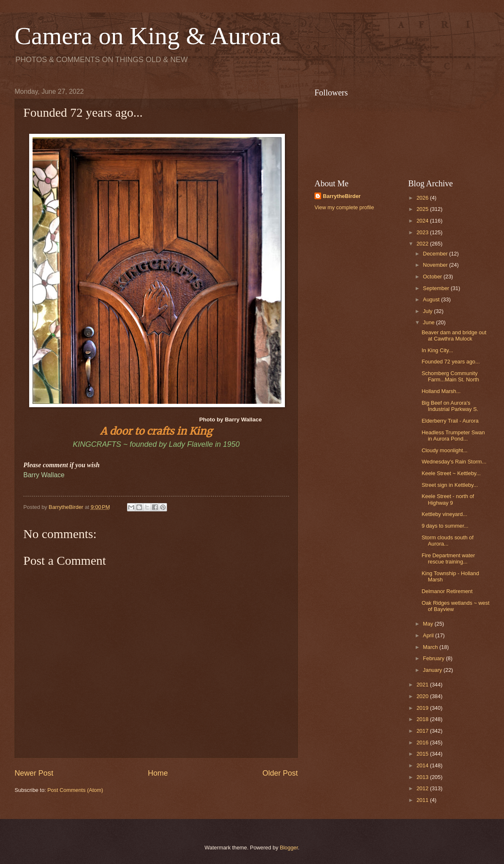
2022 (423, 244)
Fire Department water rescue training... (448, 558)
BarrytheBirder (342, 196)
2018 (423, 719)
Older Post (280, 773)
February (434, 658)
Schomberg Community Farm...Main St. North (450, 376)
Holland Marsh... (441, 391)
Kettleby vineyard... (444, 514)
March (431, 647)
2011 (423, 800)
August (432, 299)
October (433, 277)
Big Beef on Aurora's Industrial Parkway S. (450, 406)
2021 (423, 685)
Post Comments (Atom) (75, 790)
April (429, 635)
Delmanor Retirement (447, 591)
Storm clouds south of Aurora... (448, 541)
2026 (423, 198)
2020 (423, 696)
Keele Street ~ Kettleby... (451, 473)
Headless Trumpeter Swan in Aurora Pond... (453, 436)
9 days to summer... (445, 526)
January (433, 670)
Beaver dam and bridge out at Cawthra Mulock (454, 336)
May (429, 624)
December (436, 254)
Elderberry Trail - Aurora (450, 421)
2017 (423, 731)
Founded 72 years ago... (451, 362)
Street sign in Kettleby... (450, 485)
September (437, 288)
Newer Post (34, 773)
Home (158, 773)
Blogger (289, 848)
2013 (423, 777)
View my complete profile (344, 207)
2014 (423, 765)
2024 (423, 221)
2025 (423, 209)
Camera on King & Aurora (148, 36)
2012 (423, 788)
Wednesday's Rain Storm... (454, 462)
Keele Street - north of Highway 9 (448, 499)
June (429, 322)
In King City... (437, 350)
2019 (423, 708)
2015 (423, 754)
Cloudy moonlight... (444, 450)
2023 (423, 232)
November (436, 265)
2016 (423, 743)
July (428, 311)
